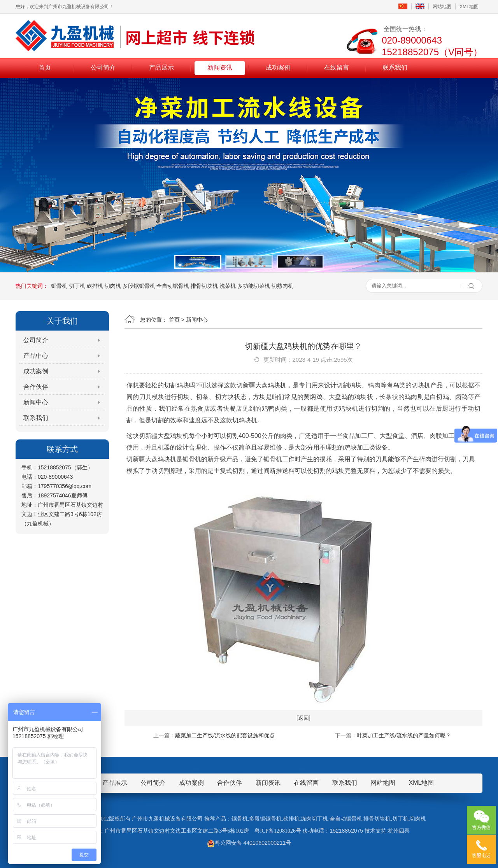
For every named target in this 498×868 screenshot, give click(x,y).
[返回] (303, 718)
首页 (45, 67)
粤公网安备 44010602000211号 (249, 843)
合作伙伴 (36, 387)
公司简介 (103, 67)
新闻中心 (36, 402)
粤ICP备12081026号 (278, 831)
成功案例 (278, 67)
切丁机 (77, 286)
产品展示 (161, 67)
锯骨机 (59, 286)
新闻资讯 (220, 67)
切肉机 (113, 286)
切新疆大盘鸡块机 (262, 385)
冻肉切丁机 (314, 819)
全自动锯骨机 (173, 286)
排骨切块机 (204, 286)
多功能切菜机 (254, 286)
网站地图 (442, 7)
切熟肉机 (282, 286)
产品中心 (36, 356)
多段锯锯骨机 (139, 286)
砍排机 (95, 286)
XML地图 (469, 7)
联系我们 (395, 67)
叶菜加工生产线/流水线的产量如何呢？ (404, 735)
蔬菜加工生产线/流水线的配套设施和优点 (225, 735)
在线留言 (337, 67)
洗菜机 (228, 286)
